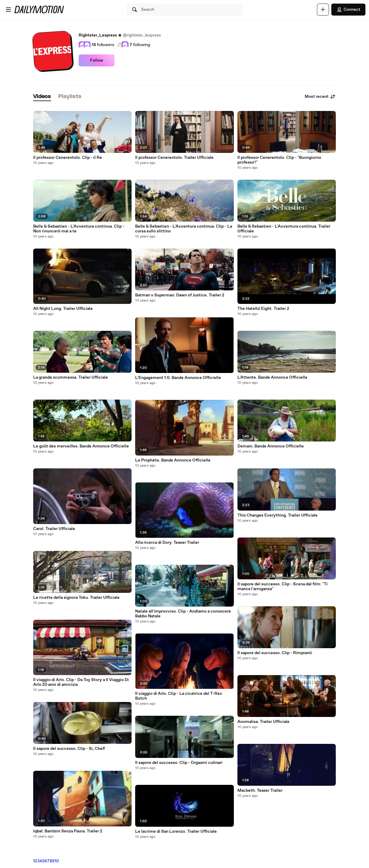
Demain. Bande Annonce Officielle (271, 446)
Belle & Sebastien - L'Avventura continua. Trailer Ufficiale (284, 229)
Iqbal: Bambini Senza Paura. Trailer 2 (68, 831)
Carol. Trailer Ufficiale (54, 529)
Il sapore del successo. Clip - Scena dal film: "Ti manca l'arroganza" (283, 587)
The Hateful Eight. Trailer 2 (263, 309)
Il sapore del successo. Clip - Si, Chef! (69, 749)
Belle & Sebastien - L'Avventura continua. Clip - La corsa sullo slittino (184, 229)
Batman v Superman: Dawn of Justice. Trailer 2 (180, 295)
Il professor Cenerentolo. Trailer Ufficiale (174, 158)
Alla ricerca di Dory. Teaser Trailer (167, 543)
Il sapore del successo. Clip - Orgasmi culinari (179, 763)
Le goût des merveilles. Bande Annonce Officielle (81, 446)
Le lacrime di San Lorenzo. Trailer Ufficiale (176, 832)
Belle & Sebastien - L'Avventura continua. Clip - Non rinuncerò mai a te (79, 229)
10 (57, 861)
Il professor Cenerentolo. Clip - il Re (68, 158)
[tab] (42, 97)
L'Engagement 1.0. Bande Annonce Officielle (178, 378)
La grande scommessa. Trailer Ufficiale (71, 377)
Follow (97, 60)
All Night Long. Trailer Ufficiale (63, 309)
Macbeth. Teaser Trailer (260, 791)
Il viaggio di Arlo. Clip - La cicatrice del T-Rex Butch (179, 696)
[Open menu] (8, 10)
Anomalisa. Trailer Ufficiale (263, 722)
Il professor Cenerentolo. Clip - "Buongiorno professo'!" (279, 160)
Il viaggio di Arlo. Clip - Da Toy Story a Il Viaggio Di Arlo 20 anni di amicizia (81, 682)
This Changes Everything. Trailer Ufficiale (277, 515)
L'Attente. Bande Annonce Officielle (272, 377)
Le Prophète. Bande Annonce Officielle (173, 460)
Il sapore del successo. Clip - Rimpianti (275, 653)
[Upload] (323, 10)
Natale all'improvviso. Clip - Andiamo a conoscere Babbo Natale (183, 614)
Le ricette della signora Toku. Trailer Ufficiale (76, 598)
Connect (348, 10)
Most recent (320, 97)
